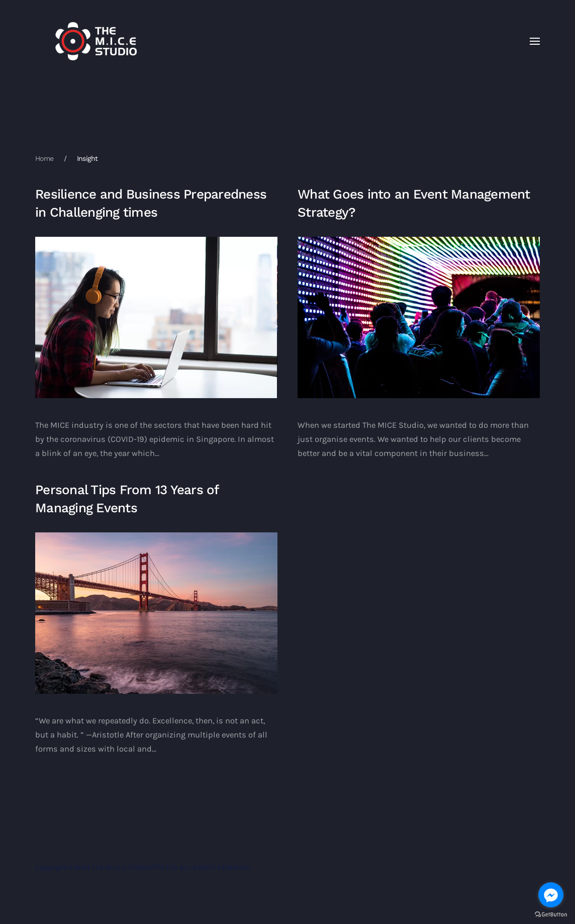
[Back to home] (96, 41)
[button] (535, 41)
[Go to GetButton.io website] (551, 914)
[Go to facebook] (551, 895)
